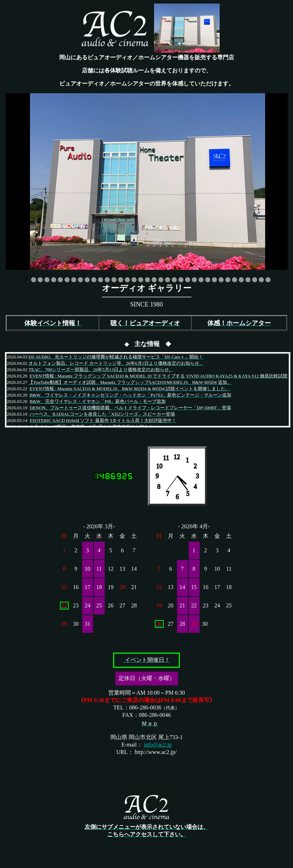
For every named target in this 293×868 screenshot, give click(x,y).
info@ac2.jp (158, 745)
